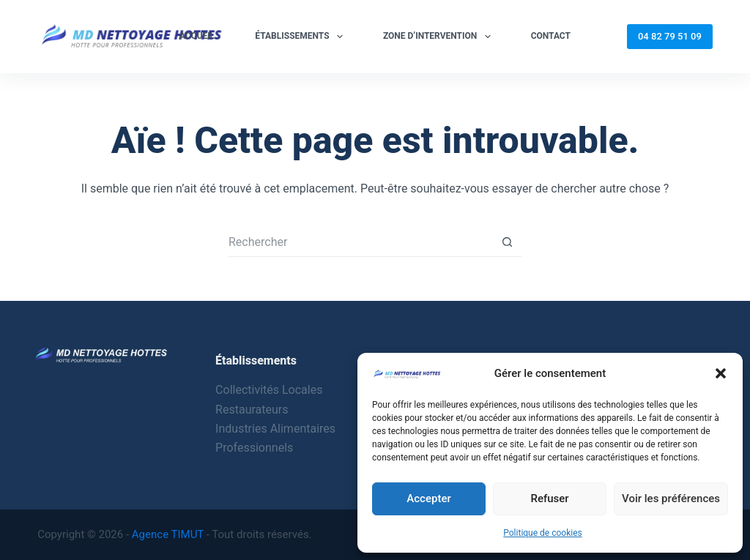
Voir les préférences (671, 499)
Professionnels (254, 448)
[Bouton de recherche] (507, 242)
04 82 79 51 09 (670, 36)
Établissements (302, 37)
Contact (551, 36)
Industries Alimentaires (275, 429)
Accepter (428, 499)
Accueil (197, 36)
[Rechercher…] (360, 242)
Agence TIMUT (168, 534)
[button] (721, 373)
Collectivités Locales (269, 390)
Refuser (549, 499)
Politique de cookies (542, 533)
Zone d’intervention (440, 37)
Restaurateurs (252, 410)
